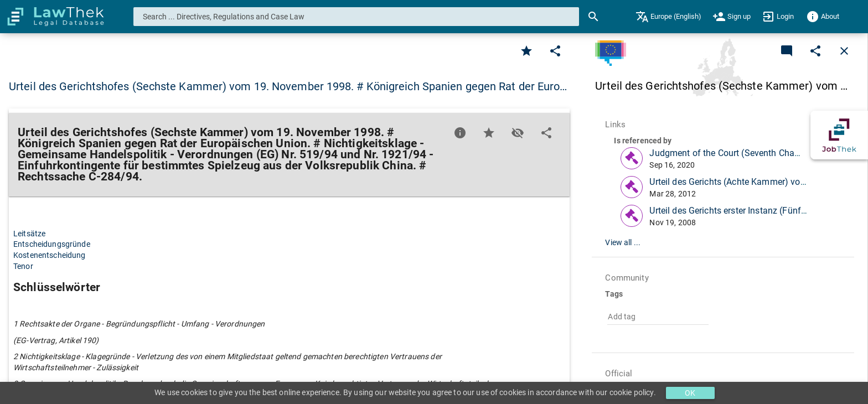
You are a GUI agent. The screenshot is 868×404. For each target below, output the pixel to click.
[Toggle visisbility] (518, 133)
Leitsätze (29, 234)
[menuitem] (668, 17)
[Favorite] (526, 51)
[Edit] (555, 51)
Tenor (23, 266)
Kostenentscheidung (50, 255)
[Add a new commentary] (787, 51)
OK (690, 393)
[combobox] (356, 17)
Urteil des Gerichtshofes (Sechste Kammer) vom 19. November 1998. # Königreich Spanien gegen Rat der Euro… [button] (288, 86)
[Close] (844, 51)
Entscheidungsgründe (52, 244)
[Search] (593, 17)
